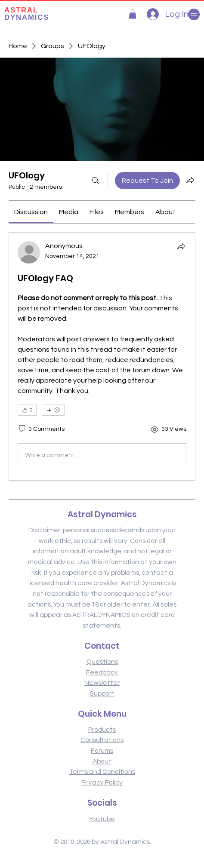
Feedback (102, 672)
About (102, 761)
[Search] (96, 181)
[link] (31, 212)
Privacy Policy (102, 782)
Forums (102, 751)
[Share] (181, 246)
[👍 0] (27, 410)
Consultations (102, 740)
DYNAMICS (27, 14)
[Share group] (190, 180)
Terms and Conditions (102, 772)
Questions (102, 662)
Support (102, 693)
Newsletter (102, 683)
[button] (133, 14)
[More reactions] (53, 410)
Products (102, 730)
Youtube (102, 819)
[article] (102, 356)
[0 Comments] (41, 429)
